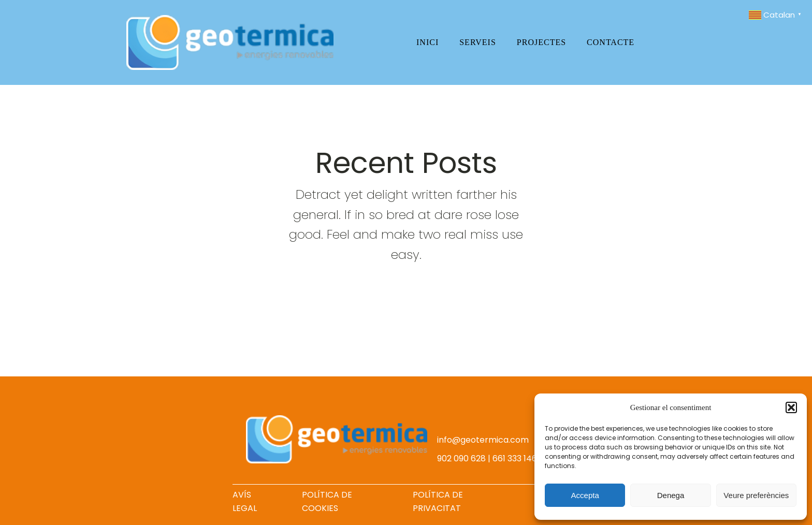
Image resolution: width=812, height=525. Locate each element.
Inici (427, 42)
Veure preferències (756, 495)
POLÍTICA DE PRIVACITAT (438, 501)
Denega (671, 495)
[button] (791, 407)
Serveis (478, 42)
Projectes (541, 42)
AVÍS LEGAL (245, 501)
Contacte (611, 42)
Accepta (585, 495)
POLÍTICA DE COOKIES (327, 501)
